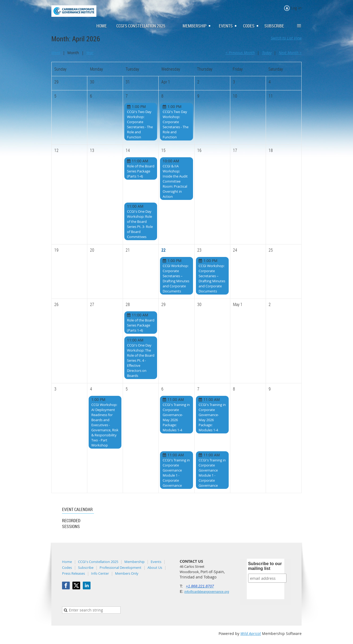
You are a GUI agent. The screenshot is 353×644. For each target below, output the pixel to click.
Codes (67, 567)
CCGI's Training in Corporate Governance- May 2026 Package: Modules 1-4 (176, 417)
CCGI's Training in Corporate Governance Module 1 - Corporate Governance (176, 473)
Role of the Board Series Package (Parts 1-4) (141, 171)
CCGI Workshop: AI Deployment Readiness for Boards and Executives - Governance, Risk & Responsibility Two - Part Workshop (105, 425)
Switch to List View (286, 38)
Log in (296, 8)
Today (267, 53)
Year (90, 53)
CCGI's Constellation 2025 (98, 562)
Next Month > (290, 53)
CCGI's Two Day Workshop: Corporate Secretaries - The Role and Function (140, 124)
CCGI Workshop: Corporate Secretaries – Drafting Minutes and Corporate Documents (176, 278)
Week (56, 53)
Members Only (127, 573)
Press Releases (73, 573)
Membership (134, 562)
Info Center (100, 573)
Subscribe (86, 567)
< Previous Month (240, 53)
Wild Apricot (251, 633)
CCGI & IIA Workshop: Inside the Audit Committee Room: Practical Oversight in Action (175, 181)
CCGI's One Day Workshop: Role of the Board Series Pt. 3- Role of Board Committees (140, 224)
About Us (155, 567)
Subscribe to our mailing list (265, 566)
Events (156, 562)
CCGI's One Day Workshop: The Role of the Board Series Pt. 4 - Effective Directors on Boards (141, 360)
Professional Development (120, 567)
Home (67, 562)
